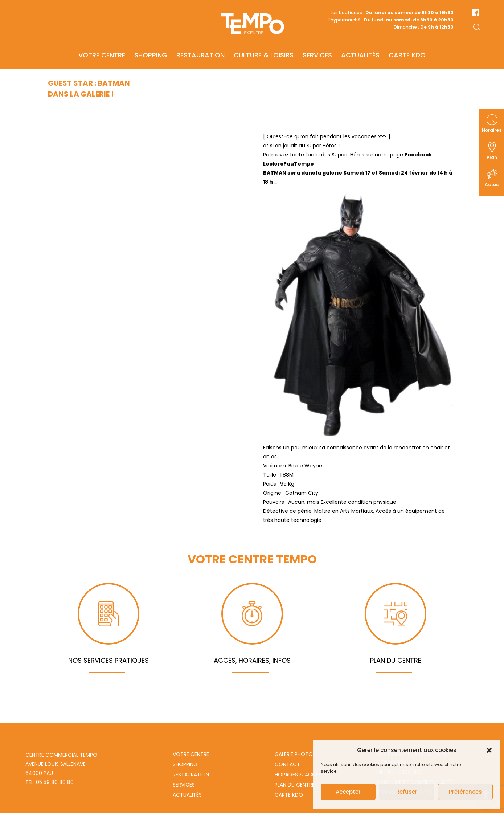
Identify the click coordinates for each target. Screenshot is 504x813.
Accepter (348, 792)
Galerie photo (294, 754)
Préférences (465, 792)
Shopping (151, 50)
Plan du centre (295, 785)
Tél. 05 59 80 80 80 (50, 782)
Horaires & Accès (298, 775)
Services (317, 50)
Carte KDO (407, 50)
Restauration (200, 50)
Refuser (407, 792)
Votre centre (102, 50)
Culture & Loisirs (264, 50)
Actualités (360, 50)
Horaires (492, 130)
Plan (492, 157)
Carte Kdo (289, 795)
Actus (492, 185)
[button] (489, 750)
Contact (287, 764)
